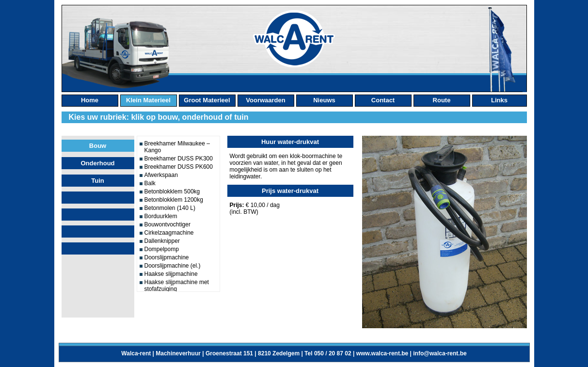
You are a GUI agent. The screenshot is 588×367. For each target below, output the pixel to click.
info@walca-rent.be (440, 353)
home (90, 100)
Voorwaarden (265, 100)
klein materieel (148, 100)
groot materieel (207, 100)
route (442, 100)
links (499, 100)
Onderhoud (97, 163)
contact (383, 100)
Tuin (97, 181)
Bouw (98, 146)
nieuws (324, 100)
